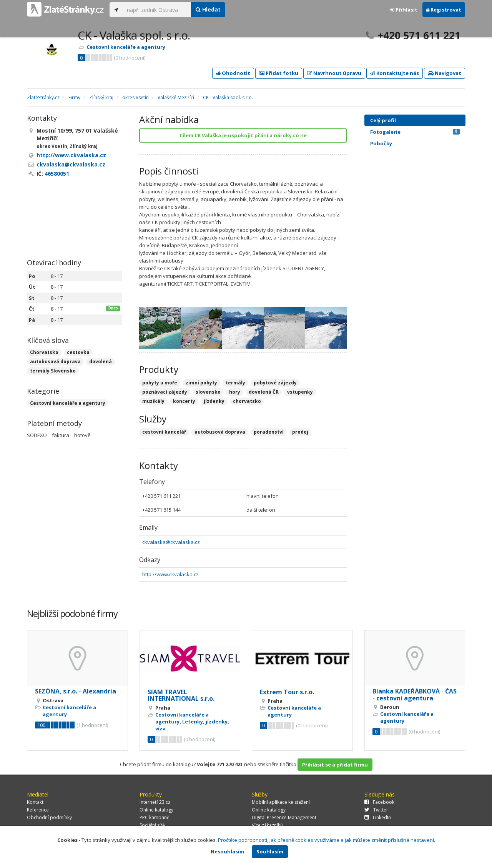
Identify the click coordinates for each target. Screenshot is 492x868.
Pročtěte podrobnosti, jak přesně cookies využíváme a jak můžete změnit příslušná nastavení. (327, 840)
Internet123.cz (155, 802)
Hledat (208, 9)
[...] (157, 10)
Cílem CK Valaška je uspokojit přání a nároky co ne (243, 135)
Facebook (379, 802)
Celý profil (383, 120)
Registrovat (444, 10)
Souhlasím (270, 851)
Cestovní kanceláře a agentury (126, 47)
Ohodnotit (233, 73)
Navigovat (445, 73)
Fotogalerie (415, 132)
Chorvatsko (44, 352)
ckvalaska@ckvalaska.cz (171, 542)
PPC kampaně (155, 817)
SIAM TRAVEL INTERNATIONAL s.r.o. (181, 695)
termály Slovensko (53, 371)
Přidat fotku (279, 73)
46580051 (57, 174)
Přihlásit (404, 10)
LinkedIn (378, 817)
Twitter (376, 810)
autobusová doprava (55, 362)
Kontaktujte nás (395, 73)
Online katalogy (156, 810)
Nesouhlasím (227, 851)
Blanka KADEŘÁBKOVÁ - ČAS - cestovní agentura (415, 695)
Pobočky (381, 143)
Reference (38, 810)
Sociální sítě (152, 825)
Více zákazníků (267, 825)
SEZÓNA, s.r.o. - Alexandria (76, 691)
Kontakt (35, 802)
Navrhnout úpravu (334, 73)
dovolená (101, 362)
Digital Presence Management (284, 817)
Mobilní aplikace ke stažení (281, 802)
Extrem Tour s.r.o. (287, 692)
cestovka (78, 352)
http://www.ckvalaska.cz (170, 574)
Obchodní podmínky (49, 817)
